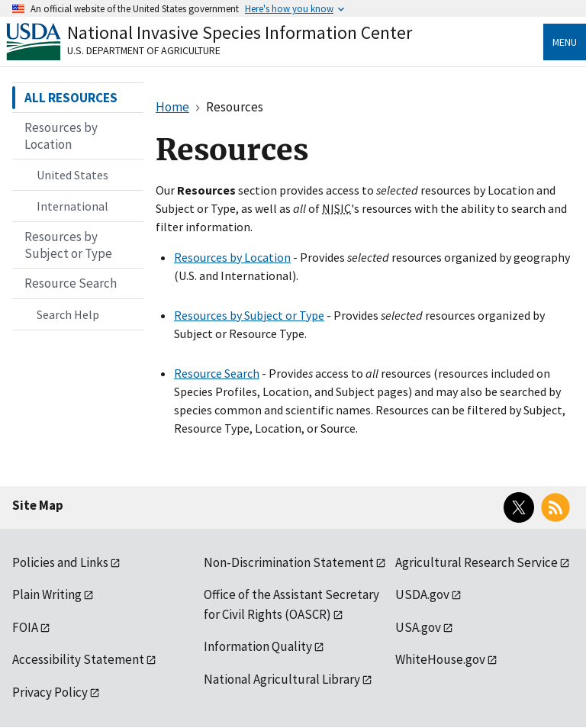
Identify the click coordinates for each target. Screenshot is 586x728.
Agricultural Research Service (477, 562)
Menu (565, 42)
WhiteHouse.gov (440, 659)
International (72, 206)
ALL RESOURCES (71, 98)
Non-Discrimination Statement (289, 562)
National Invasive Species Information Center (240, 32)
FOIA (25, 627)
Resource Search (217, 373)
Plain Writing (47, 594)
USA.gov (418, 627)
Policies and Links (60, 562)
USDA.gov (422, 594)
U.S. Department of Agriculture (144, 50)
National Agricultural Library (282, 679)
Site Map (38, 505)
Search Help (68, 314)
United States (72, 175)
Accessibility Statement (78, 659)
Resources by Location (232, 257)
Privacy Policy (50, 692)
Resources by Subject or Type (249, 315)
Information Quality (258, 646)
